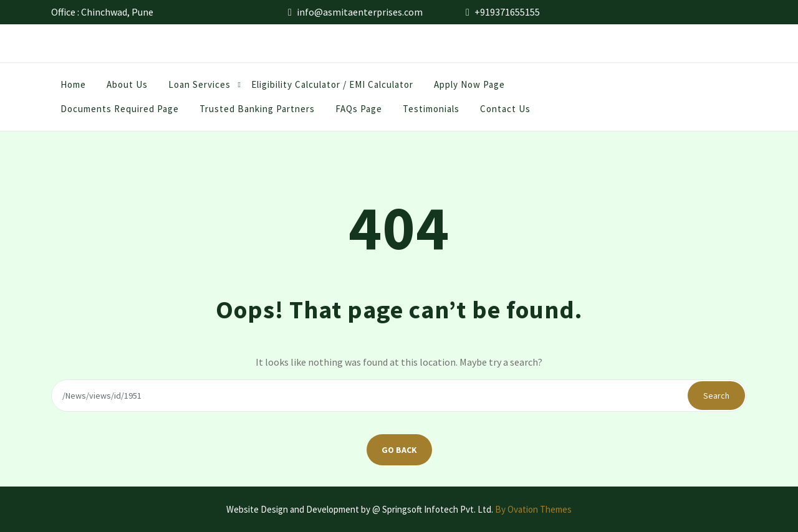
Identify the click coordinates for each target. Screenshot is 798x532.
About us (127, 88)
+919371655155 (507, 11)
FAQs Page (359, 112)
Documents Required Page (120, 112)
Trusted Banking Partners (257, 112)
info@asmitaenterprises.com (360, 11)
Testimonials (431, 112)
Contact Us (505, 112)
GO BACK (399, 450)
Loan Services (199, 88)
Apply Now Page (469, 88)
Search (716, 396)
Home (73, 88)
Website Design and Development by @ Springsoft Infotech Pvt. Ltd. (399, 509)
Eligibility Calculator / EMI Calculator (332, 88)
